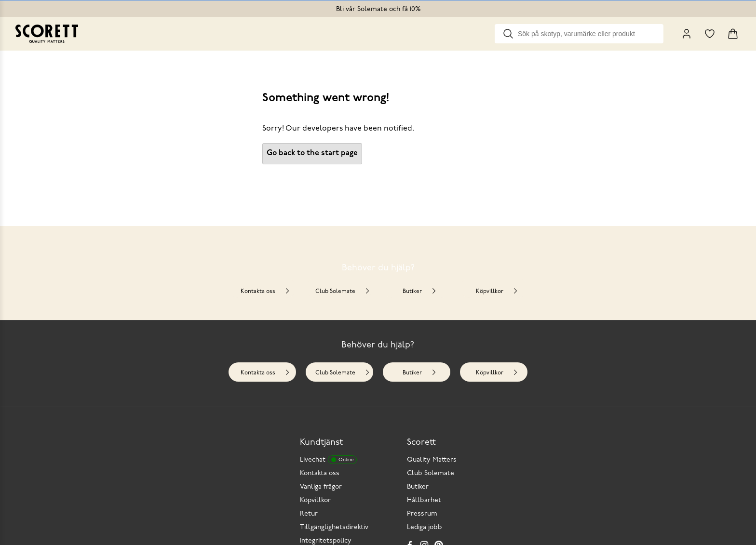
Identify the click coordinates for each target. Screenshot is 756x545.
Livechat (328, 460)
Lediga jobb (425, 527)
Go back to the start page (312, 153)
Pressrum (422, 514)
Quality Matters (432, 460)
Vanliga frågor (321, 487)
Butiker (420, 291)
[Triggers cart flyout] (733, 34)
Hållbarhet (424, 500)
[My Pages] (687, 34)
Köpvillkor (497, 291)
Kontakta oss (265, 291)
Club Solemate (343, 291)
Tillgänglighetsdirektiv (334, 527)
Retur (309, 514)
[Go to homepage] (47, 34)
